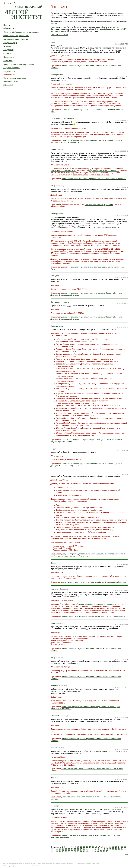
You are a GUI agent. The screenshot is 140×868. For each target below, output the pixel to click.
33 (69, 849)
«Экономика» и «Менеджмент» (64, 171)
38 (84, 849)
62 (78, 851)
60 (72, 851)
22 (113, 847)
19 (105, 847)
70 (101, 851)
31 (63, 849)
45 (104, 849)
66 (90, 851)
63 (81, 851)
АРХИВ (125, 854)
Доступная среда (10, 43)
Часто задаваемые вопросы (15, 78)
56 (60, 851)
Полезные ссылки (11, 81)
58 (66, 851)
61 (75, 851)
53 (52, 851)
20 (107, 847)
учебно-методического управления (99, 205)
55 (57, 851)
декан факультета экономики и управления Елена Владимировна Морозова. (94, 179)
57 (63, 851)
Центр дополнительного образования (19, 64)
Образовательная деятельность (16, 36)
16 (96, 847)
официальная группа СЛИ (115, 29)
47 (110, 849)
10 (78, 847)
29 (57, 849)
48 (113, 849)
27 (52, 849)
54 (54, 851)
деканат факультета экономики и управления (97, 604)
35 (75, 849)
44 (101, 849)
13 (87, 847)
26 (125, 847)
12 (84, 847)
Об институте (9, 28)
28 (54, 849)
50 (119, 849)
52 (125, 849)
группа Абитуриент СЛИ (60, 31)
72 (107, 851)
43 (98, 849)
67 (92, 851)
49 (116, 849)
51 (122, 849)
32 (66, 849)
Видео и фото (9, 71)
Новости (7, 25)
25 (122, 847)
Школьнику (8, 46)
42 (95, 849)
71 (104, 851)
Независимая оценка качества (16, 39)
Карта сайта (8, 85)
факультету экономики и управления (104, 171)
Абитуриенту (9, 50)
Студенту (7, 53)
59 (69, 851)
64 (84, 851)
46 (107, 849)
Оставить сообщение (59, 35)
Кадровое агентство (11, 68)
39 (87, 849)
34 (72, 849)
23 (116, 847)
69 (98, 851)
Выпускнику (8, 61)
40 (90, 849)
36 (78, 849)
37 (81, 849)
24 (119, 847)
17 (99, 847)
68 (95, 851)
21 (110, 847)
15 (93, 847)
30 (60, 849)
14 (90, 847)
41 (92, 849)
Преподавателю (10, 57)
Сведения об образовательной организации (21, 32)
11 (81, 847)
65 (87, 851)
